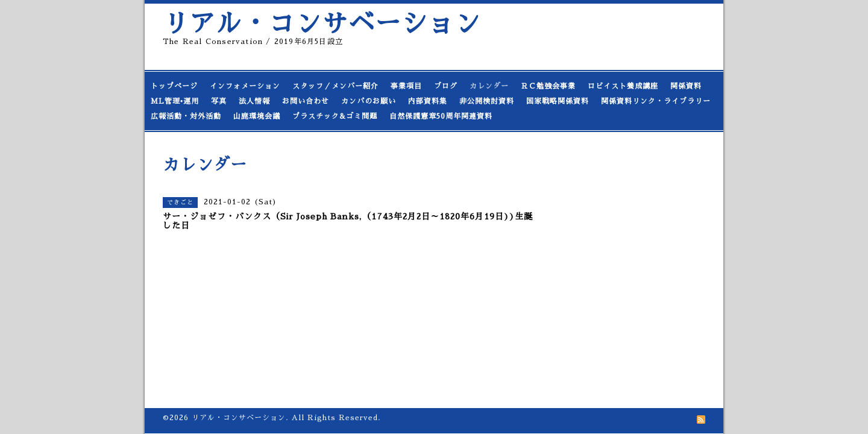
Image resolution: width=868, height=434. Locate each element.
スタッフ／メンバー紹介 (335, 86)
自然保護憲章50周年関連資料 (441, 116)
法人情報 (254, 101)
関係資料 (686, 86)
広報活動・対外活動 (186, 116)
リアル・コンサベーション (322, 24)
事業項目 (406, 86)
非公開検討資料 (487, 101)
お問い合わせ (306, 101)
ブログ (446, 86)
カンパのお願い (369, 101)
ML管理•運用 (175, 101)
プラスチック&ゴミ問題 (335, 116)
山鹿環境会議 (257, 116)
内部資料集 (428, 101)
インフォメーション (245, 86)
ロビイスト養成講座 (623, 86)
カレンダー (489, 86)
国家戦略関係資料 (558, 101)
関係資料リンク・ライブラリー (656, 101)
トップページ (174, 86)
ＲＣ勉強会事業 (548, 86)
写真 (219, 101)
